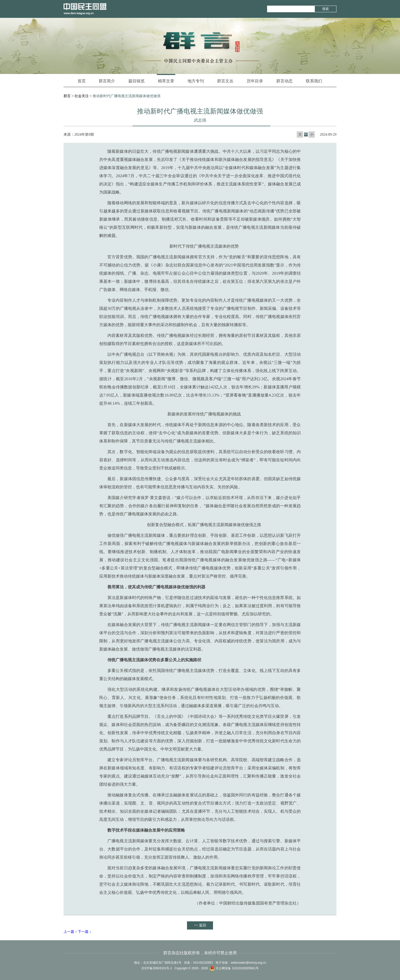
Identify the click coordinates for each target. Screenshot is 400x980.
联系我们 (314, 81)
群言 (67, 96)
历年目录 (255, 81)
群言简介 (107, 81)
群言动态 (284, 81)
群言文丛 (225, 81)
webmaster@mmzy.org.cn (249, 963)
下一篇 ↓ (85, 932)
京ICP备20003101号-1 (157, 968)
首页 (82, 81)
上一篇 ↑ (70, 932)
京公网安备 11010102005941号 (234, 968)
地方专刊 (196, 81)
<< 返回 (200, 925)
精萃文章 (166, 79)
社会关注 (82, 96)
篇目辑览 (136, 81)
